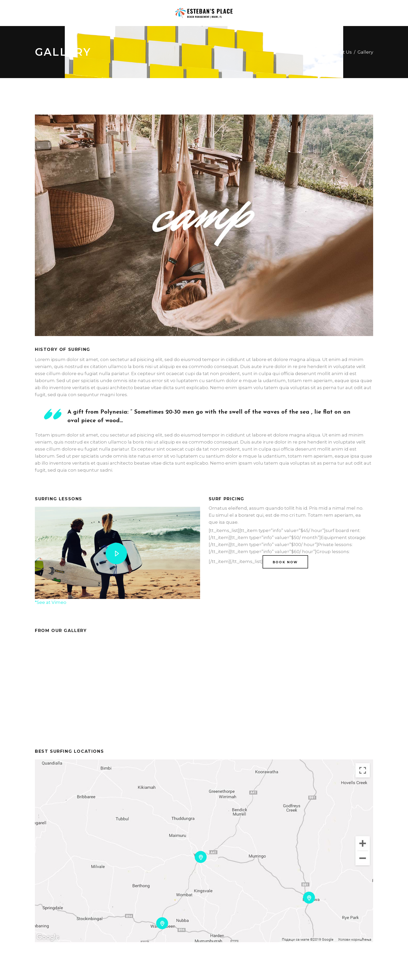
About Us (341, 52)
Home (318, 52)
